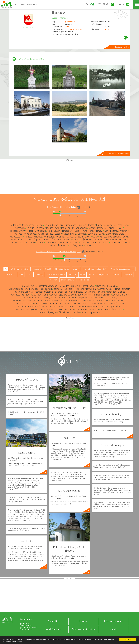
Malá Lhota (119, 234)
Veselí (76, 243)
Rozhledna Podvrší (68, 306)
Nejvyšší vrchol (104, 274)
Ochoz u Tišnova (83, 237)
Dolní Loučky (67, 228)
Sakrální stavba (83, 280)
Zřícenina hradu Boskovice (96, 301)
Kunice (41, 234)
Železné (52, 245)
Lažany (58, 234)
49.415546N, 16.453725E (74, 29)
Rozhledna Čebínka (23, 292)
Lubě (101, 234)
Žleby (88, 245)
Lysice (109, 234)
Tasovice (23, 243)
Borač (31, 225)
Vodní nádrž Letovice (24, 303)
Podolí (125, 237)
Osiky (95, 237)
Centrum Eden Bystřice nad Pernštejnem (35, 309)
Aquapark (37, 269)
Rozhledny (11, 274)
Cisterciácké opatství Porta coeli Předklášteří (30, 289)
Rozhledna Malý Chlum (85, 289)
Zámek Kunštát (106, 289)
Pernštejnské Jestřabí (110, 237)
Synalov (13, 243)
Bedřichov (15, 225)
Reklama (83, 621)
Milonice (38, 237)
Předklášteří (17, 240)
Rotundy (72, 274)
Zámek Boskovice (119, 301)
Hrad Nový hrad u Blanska (48, 303)
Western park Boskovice (87, 309)
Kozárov (114, 231)
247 (106, 24)
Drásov (92, 228)
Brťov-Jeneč (70, 225)
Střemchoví (112, 240)
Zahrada (97, 243)
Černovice (20, 228)
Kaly (106, 231)
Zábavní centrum (67, 280)
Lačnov (50, 234)
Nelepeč (60, 237)
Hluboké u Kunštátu (36, 231)
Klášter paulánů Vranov (53, 301)
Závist (106, 243)
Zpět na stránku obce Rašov (118, 154)
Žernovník (63, 245)
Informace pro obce (114, 621)
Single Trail (128, 274)
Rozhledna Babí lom (30, 298)
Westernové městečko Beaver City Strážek (100, 306)
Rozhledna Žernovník (69, 286)
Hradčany (67, 231)
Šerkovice (56, 240)
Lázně (92, 274)
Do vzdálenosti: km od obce (61, 207)
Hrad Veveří (52, 306)
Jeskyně (82, 274)
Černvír (30, 228)
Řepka (37, 240)
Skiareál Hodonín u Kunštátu (69, 292)
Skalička (67, 240)
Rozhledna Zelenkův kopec (111, 303)
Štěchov (87, 240)
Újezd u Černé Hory (55, 243)
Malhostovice (16, 237)
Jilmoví (99, 231)
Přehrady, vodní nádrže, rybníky (95, 269)
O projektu (53, 621)
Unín (69, 243)
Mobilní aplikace (53, 629)
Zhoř (81, 245)
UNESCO (48, 269)
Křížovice (18, 234)
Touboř (40, 243)
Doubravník (81, 228)
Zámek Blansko (120, 295)
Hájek (120, 228)
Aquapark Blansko (102, 295)
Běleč (24, 225)
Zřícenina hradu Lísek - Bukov (25, 301)
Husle (76, 231)
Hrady (21, 274)
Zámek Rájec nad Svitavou (63, 295)
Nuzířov (69, 237)
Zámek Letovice (74, 301)
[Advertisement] (69, 177)
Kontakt (114, 629)
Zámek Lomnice (29, 286)
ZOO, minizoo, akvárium (20, 269)
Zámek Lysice (88, 286)
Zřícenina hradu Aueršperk (31, 306)
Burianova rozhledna (21, 295)
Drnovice (101, 228)
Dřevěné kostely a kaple (56, 274)
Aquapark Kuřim (41, 295)
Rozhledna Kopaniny (78, 298)
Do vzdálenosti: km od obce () (58, 252)
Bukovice (100, 225)
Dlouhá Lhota (53, 228)
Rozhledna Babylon (48, 286)
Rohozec (46, 240)
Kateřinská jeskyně (48, 312)
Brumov (82, 225)
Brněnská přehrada (91, 312)
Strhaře (123, 240)
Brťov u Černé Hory (54, 225)
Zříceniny (40, 274)
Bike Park (117, 274)
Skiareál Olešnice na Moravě (103, 298)
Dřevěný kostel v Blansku (54, 298)
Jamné (84, 231)
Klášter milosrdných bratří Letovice (80, 303)
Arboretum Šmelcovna (112, 309)
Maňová (28, 237)
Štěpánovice (98, 240)
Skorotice (77, 240)
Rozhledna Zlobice (116, 292)
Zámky (30, 274)
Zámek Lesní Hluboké (69, 312)
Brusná (91, 225)
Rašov (58, 12)
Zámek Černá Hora (63, 289)
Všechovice (86, 243)
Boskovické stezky (65, 309)
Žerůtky (73, 245)
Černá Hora (122, 225)
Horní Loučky (54, 231)
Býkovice (111, 225)
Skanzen (76, 269)
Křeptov (124, 231)
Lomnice (82, 234)
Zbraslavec (123, 243)
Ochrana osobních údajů (83, 629)
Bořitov (39, 225)
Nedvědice (49, 237)
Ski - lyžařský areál (62, 269)
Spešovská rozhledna (95, 292)
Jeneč (92, 231)
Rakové (28, 240)
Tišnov (68, 27)
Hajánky (111, 228)
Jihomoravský (70, 22)
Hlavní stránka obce (122, 47)
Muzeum (53, 280)
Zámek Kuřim (84, 295)
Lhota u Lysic (70, 234)
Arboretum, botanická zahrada (123, 269)
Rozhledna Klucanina (107, 286)
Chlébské (40, 228)
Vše (6, 269)
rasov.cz (108, 29)
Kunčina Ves (30, 234)
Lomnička (92, 234)
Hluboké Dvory (17, 231)
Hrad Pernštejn (123, 289)
